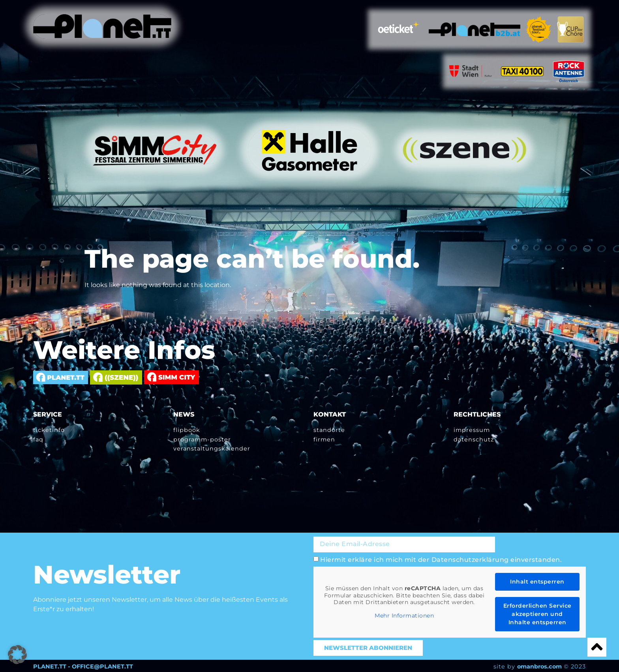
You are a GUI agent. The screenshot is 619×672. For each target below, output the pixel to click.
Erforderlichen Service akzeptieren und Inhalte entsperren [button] (537, 613)
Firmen (324, 439)
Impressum (472, 430)
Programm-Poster (202, 439)
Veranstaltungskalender (212, 448)
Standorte (329, 430)
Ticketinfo (49, 430)
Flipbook (187, 430)
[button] (17, 655)
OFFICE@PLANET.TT (102, 665)
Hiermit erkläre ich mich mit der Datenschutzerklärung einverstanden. (441, 558)
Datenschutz (474, 439)
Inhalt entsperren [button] (537, 580)
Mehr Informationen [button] (404, 615)
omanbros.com (539, 665)
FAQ (38, 439)
